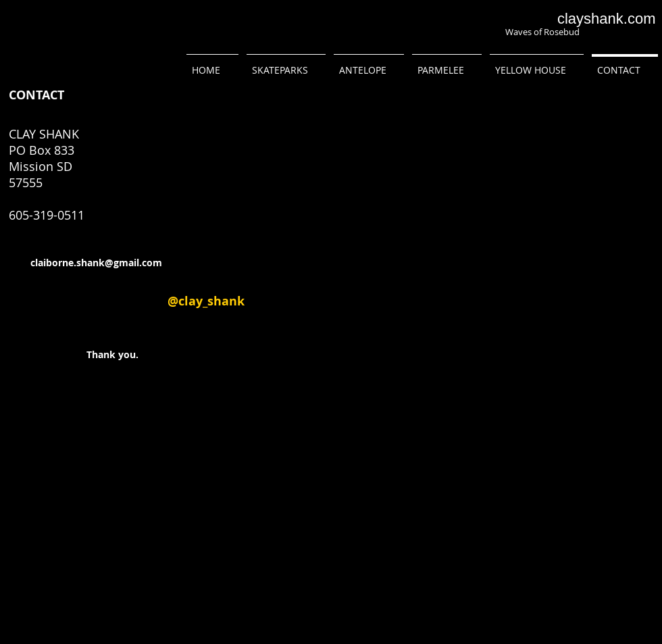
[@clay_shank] (206, 301)
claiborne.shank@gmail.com (96, 263)
